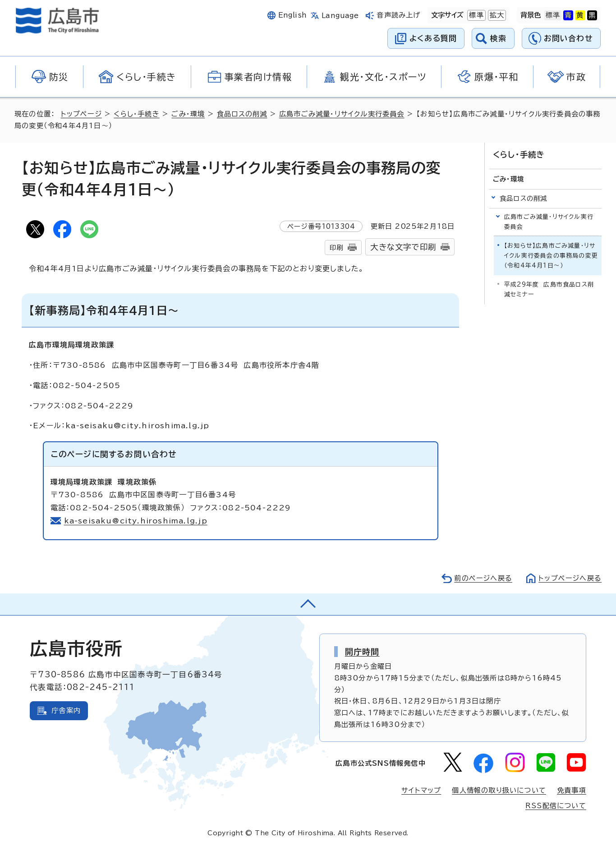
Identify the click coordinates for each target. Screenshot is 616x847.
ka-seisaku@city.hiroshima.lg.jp (136, 521)
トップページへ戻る (570, 578)
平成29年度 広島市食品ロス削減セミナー (549, 289)
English (293, 15)
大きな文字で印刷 (403, 247)
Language (340, 16)
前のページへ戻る (483, 578)
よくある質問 (433, 38)
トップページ (81, 114)
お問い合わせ (568, 38)
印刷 (336, 248)
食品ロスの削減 (242, 114)
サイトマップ (421, 790)
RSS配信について (556, 806)
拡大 (496, 15)
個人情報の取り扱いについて (499, 790)
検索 (499, 38)
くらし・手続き (136, 114)
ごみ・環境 (188, 114)
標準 (475, 15)
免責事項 (572, 790)
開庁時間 (362, 652)
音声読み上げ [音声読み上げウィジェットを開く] (398, 15)
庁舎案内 (66, 710)
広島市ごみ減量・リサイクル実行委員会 (342, 114)
